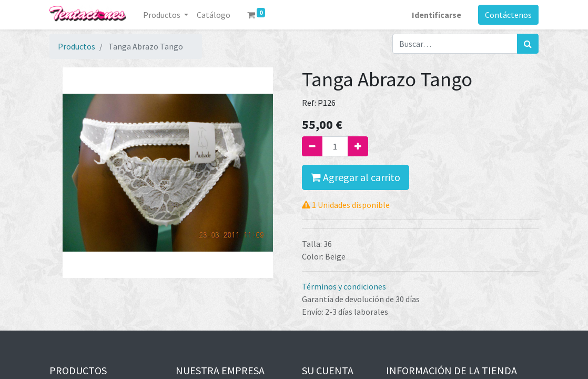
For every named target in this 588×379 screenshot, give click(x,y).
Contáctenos (508, 15)
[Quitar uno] (312, 146)
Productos (77, 46)
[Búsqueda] (528, 44)
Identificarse (437, 15)
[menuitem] (214, 15)
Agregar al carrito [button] (356, 177)
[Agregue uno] (358, 146)
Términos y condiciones (344, 286)
